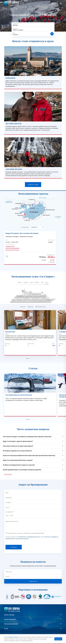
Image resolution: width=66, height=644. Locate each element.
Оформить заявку (33, 185)
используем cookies (12, 637)
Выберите (34, 227)
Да (8, 515)
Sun (42, 282)
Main (20, 282)
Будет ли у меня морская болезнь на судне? (18, 460)
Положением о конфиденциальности (29, 537)
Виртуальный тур (41, 307)
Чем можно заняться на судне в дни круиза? (18, 446)
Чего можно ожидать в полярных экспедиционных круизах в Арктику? (27, 437)
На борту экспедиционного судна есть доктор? (19, 465)
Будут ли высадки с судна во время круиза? (18, 441)
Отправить (14, 547)
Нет (12, 515)
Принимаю (58, 639)
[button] (54, 320)
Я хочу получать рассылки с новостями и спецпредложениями (26, 533)
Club (31, 282)
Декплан (23, 307)
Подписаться (33, 581)
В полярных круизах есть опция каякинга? (17, 451)
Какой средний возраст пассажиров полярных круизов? (22, 470)
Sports (37, 282)
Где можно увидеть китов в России (19, 395)
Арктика (5, 8)
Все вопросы (8, 474)
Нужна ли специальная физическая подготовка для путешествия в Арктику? (29, 455)
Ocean (26, 282)
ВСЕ (47, 282)
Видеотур (30, 307)
